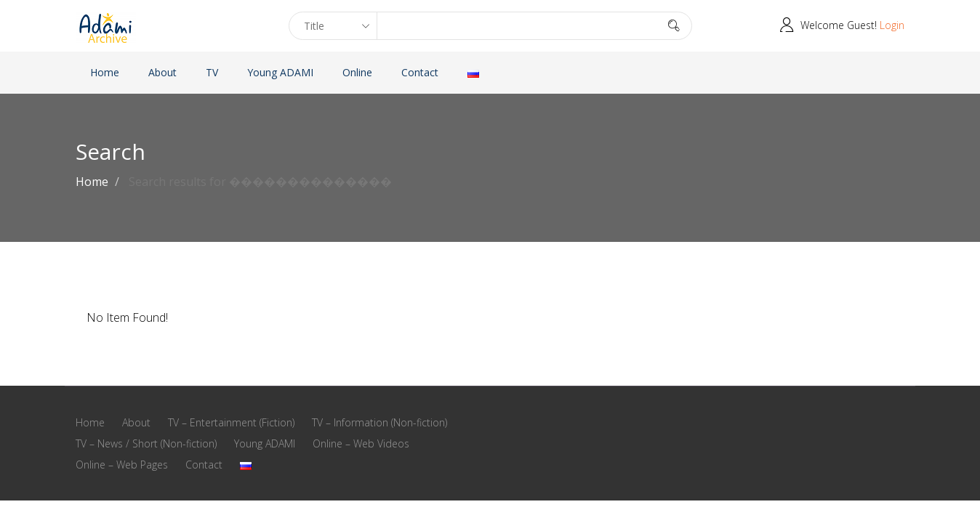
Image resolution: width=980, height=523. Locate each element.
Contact (420, 72)
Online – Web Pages (122, 465)
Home (105, 72)
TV (212, 72)
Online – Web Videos (361, 443)
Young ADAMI (280, 72)
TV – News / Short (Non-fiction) (146, 443)
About (162, 72)
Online (357, 72)
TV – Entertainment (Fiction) (231, 422)
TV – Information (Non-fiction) (379, 422)
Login (892, 25)
